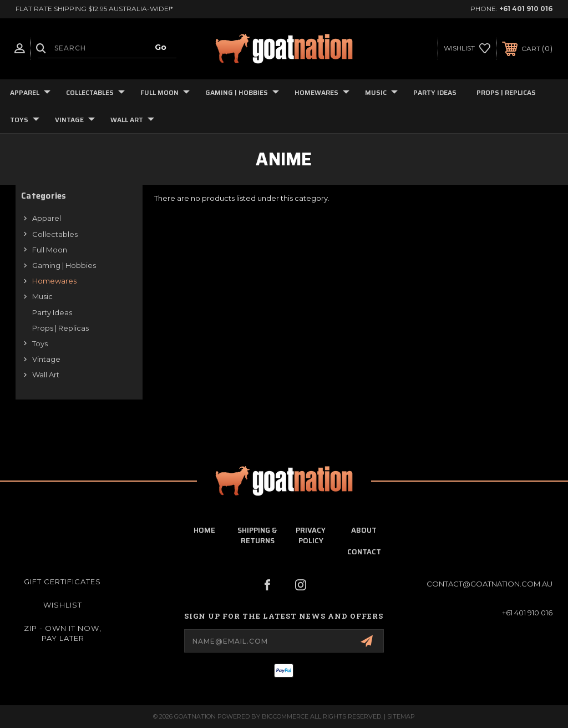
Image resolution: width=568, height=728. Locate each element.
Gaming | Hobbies (242, 92)
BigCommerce (285, 716)
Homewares (322, 92)
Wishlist (63, 605)
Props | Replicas (506, 92)
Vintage (75, 120)
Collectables (95, 92)
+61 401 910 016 (526, 9)
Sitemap (401, 716)
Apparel (30, 92)
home (204, 530)
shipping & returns (257, 535)
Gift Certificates (62, 582)
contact (364, 552)
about (364, 530)
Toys (25, 120)
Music (381, 92)
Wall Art (132, 120)
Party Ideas (435, 92)
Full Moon (165, 92)
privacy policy (311, 535)
